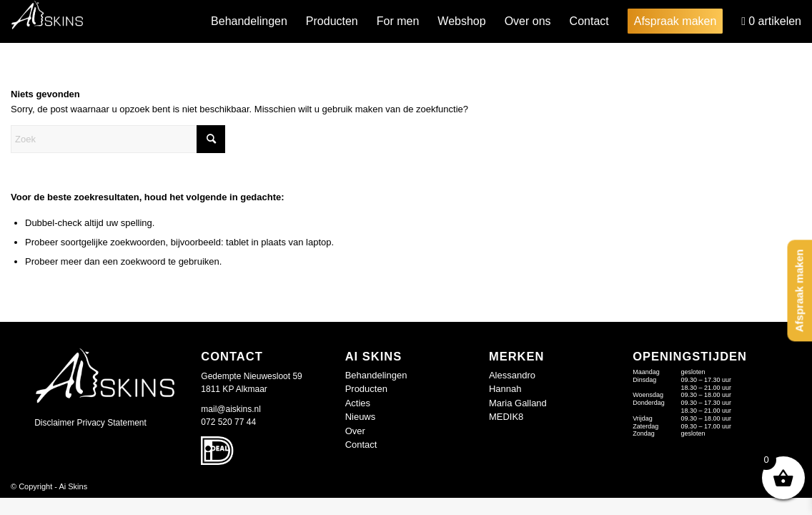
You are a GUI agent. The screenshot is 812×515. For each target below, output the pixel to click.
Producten (366, 389)
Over (355, 431)
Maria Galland (518, 403)
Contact (361, 445)
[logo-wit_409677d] (48, 21)
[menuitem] (249, 21)
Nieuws (361, 417)
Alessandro (512, 375)
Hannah (505, 389)
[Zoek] (118, 139)
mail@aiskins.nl (231, 409)
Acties (358, 403)
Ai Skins (73, 486)
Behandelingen (376, 375)
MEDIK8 (506, 417)
